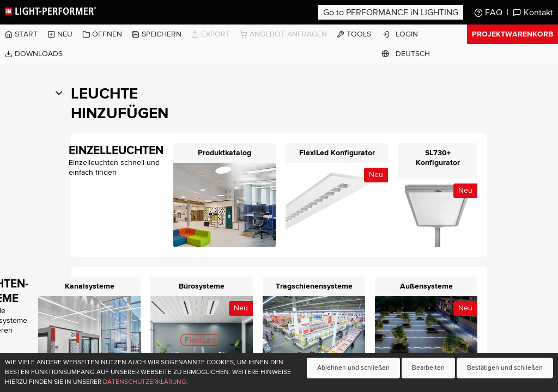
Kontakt (533, 13)
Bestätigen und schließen (505, 368)
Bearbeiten (428, 368)
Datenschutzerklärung (145, 382)
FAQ (488, 13)
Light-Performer (51, 11)
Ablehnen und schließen (353, 368)
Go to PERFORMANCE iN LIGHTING (391, 13)
